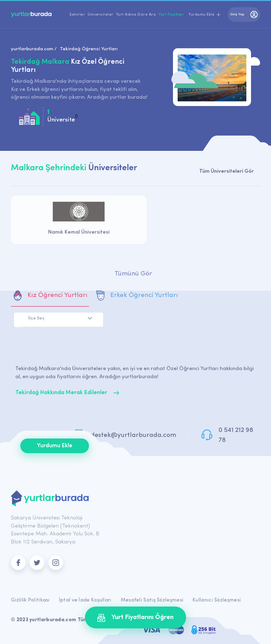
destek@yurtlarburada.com (133, 435)
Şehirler (77, 15)
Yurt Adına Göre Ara (136, 15)
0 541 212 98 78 (236, 435)
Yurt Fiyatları (171, 15)
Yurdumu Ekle (55, 446)
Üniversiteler (101, 15)
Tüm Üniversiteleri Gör (227, 171)
